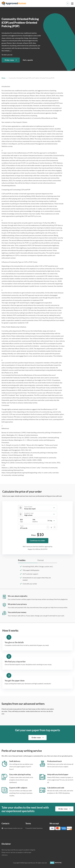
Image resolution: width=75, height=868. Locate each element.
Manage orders (68, 4)
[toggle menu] (72, 4)
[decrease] (48, 527)
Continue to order (37, 541)
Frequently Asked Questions (34, 828)
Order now (9, 60)
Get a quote (28, 60)
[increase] (54, 527)
